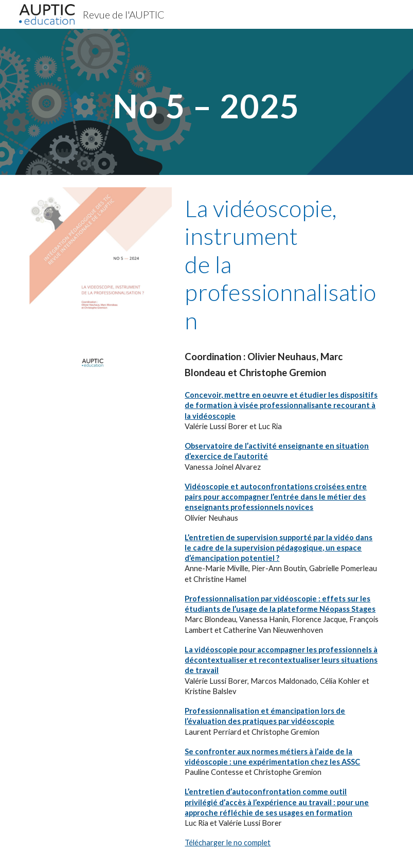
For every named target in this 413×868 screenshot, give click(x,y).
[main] (207, 102)
